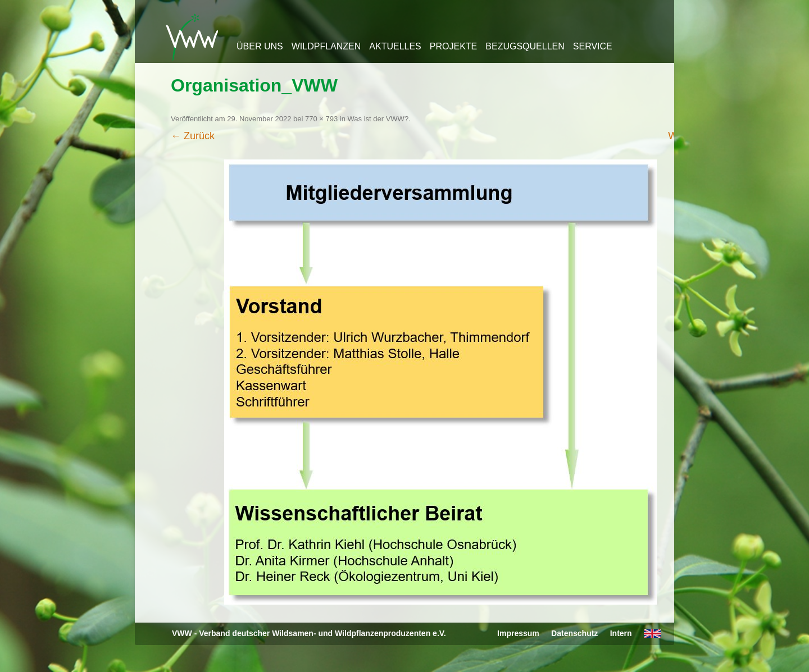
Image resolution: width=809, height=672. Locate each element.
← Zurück (193, 136)
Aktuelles (395, 46)
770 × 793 (321, 119)
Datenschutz (574, 633)
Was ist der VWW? (378, 119)
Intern (621, 633)
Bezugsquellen (525, 46)
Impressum (518, 633)
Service (593, 46)
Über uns (260, 46)
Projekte (453, 46)
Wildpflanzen (326, 46)
